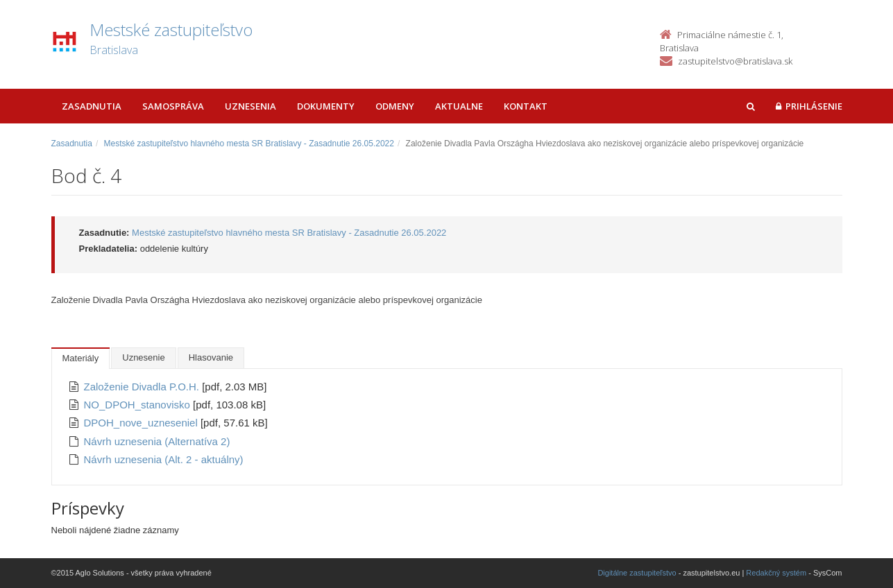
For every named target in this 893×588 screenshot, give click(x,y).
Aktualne (459, 106)
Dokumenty (326, 106)
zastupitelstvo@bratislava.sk (735, 61)
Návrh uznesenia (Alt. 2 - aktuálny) (164, 459)
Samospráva (173, 106)
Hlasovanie (211, 357)
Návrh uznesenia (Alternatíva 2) (157, 441)
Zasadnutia (92, 106)
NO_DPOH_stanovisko (139, 405)
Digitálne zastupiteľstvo (637, 573)
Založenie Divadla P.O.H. (143, 387)
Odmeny (395, 106)
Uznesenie (143, 357)
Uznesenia (250, 106)
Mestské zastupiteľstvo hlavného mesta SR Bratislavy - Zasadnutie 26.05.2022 (249, 144)
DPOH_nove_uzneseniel (142, 423)
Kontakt (526, 106)
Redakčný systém (776, 573)
